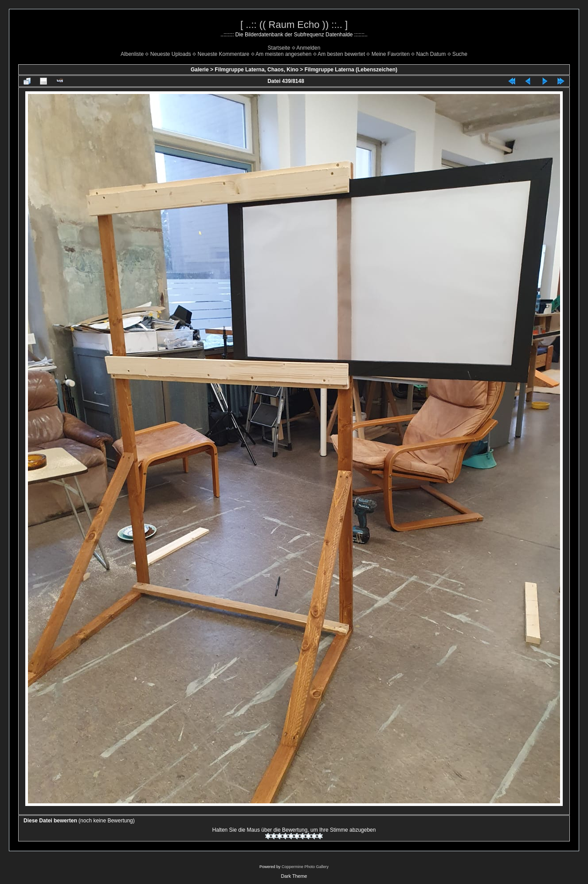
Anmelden (308, 48)
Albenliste (132, 54)
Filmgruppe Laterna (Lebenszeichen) (351, 70)
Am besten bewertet (341, 54)
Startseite (279, 48)
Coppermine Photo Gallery (305, 867)
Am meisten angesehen (283, 54)
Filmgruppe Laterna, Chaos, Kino (257, 70)
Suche (460, 54)
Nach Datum (431, 54)
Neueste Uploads (171, 54)
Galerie (200, 70)
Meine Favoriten (391, 54)
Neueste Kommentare (224, 54)
